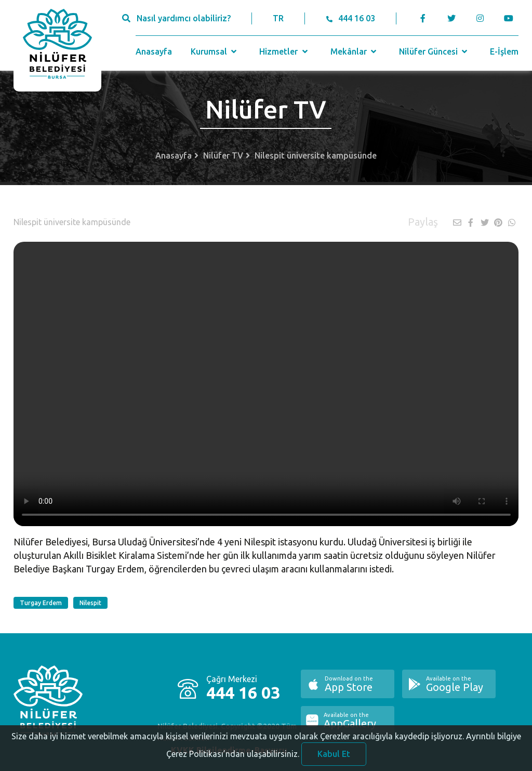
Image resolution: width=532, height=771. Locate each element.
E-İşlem (504, 51)
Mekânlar (355, 51)
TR (278, 18)
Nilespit (90, 603)
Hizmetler (284, 51)
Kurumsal (215, 51)
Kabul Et (334, 756)
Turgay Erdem (41, 603)
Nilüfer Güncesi (434, 51)
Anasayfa (154, 51)
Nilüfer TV (223, 155)
